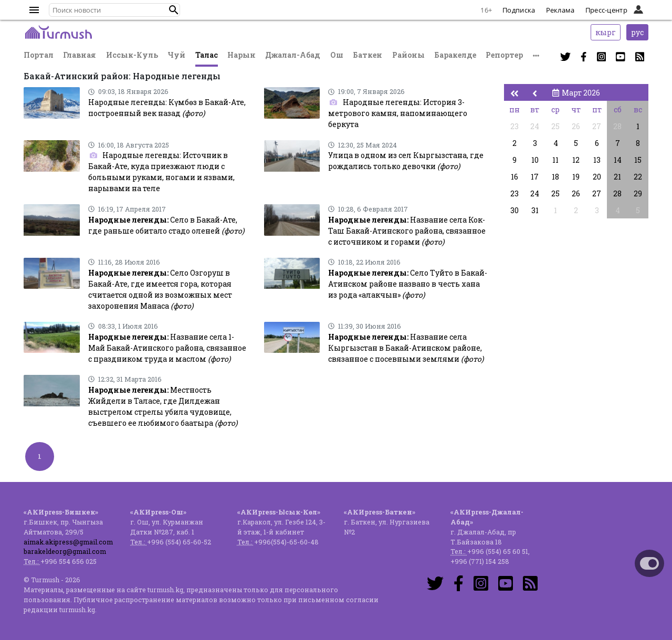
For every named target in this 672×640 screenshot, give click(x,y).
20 (597, 177)
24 (535, 126)
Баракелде (455, 55)
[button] (174, 10)
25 (555, 126)
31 (535, 210)
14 (618, 160)
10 (535, 160)
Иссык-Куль (132, 55)
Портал (39, 55)
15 (638, 160)
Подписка (519, 10)
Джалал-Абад (293, 55)
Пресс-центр (606, 10)
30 (514, 210)
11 (555, 160)
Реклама (560, 10)
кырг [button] (606, 32)
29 (638, 193)
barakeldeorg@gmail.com (65, 551)
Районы (408, 55)
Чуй (176, 55)
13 (597, 160)
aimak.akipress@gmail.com (68, 542)
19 (576, 177)
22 (638, 177)
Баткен (367, 55)
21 (617, 177)
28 (617, 126)
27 (597, 126)
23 (514, 126)
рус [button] (637, 32)
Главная (80, 55)
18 (555, 177)
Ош (337, 55)
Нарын (241, 55)
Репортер (504, 55)
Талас (207, 55)
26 (576, 126)
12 (576, 160)
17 (535, 177)
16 (514, 177)
